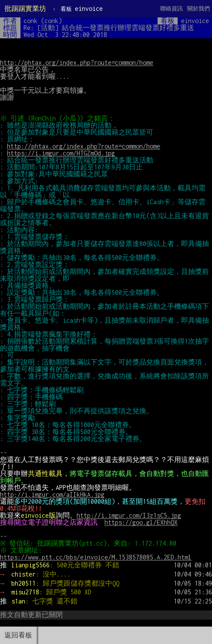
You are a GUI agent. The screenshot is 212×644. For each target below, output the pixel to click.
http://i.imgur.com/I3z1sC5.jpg (129, 515)
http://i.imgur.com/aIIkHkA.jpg (52, 494)
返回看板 (18, 635)
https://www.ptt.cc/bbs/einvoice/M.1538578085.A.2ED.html (96, 557)
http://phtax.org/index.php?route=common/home (77, 62)
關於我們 (199, 8)
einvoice (82, 8)
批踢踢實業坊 (25, 8)
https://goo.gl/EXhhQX (141, 522)
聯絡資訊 (172, 8)
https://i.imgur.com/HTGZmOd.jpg (61, 153)
